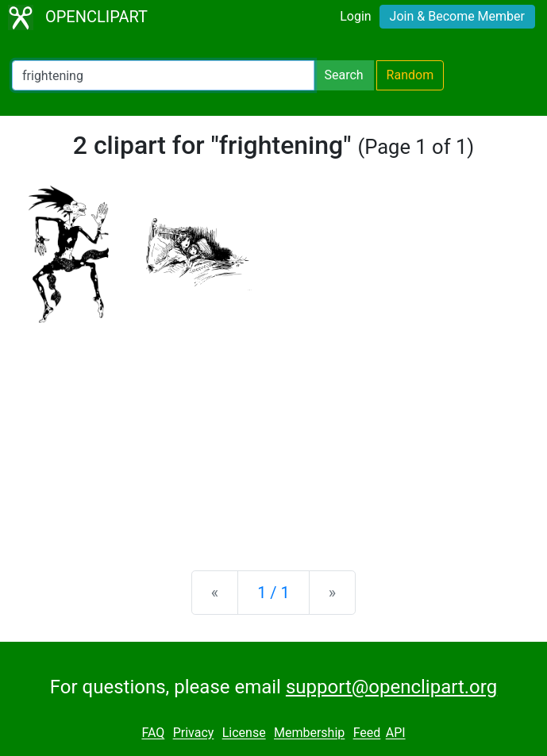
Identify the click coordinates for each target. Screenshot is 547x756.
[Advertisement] (273, 434)
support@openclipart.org (391, 687)
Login (355, 16)
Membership (309, 733)
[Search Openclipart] (163, 75)
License (244, 733)
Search (343, 75)
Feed (367, 733)
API (396, 733)
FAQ (153, 733)
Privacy (194, 733)
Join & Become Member (457, 16)
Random (410, 75)
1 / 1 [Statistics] (273, 593)
